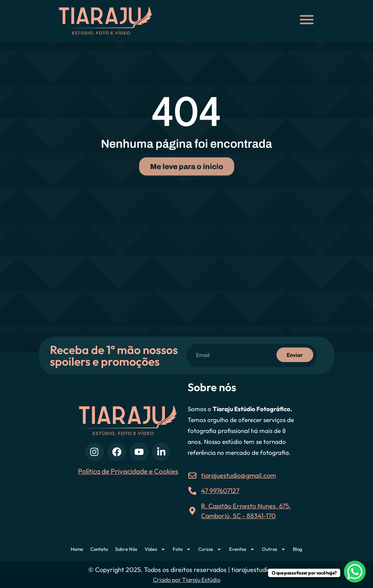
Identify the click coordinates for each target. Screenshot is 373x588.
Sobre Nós (126, 549)
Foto (182, 549)
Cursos (210, 549)
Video (155, 549)
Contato (99, 549)
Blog (298, 549)
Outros (274, 549)
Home (77, 549)
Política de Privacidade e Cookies (128, 471)
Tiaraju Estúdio (201, 580)
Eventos (242, 549)
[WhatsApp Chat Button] (355, 572)
